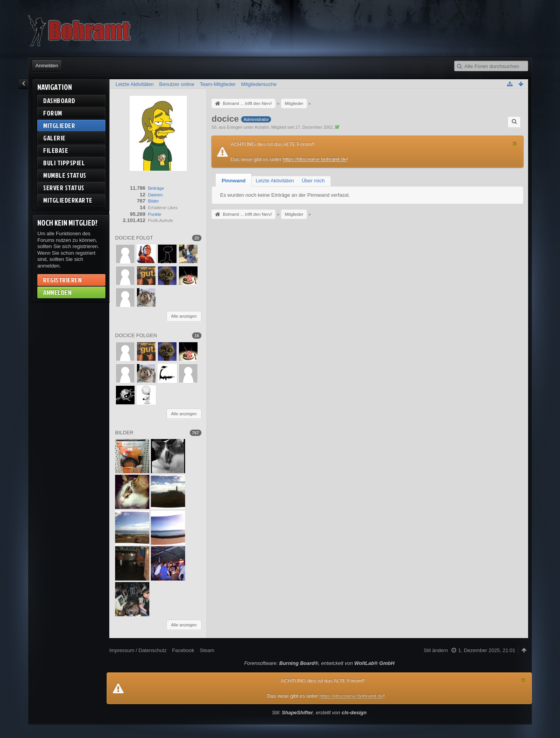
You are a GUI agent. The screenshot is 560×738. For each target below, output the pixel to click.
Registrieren (62, 280)
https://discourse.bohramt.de (315, 159)
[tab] (234, 181)
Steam (207, 650)
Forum (53, 113)
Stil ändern (436, 650)
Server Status (64, 188)
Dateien (155, 195)
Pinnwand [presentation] (234, 181)
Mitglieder (59, 125)
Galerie (54, 138)
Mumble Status (65, 175)
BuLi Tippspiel (64, 163)
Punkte (154, 214)
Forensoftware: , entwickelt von (319, 663)
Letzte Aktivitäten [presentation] (275, 181)
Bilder (153, 201)
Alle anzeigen (184, 316)
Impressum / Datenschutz (138, 650)
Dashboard (59, 101)
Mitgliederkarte (68, 200)
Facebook (183, 650)
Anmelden (47, 66)
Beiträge (156, 188)
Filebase (56, 150)
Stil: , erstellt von (319, 713)
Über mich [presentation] (313, 181)
